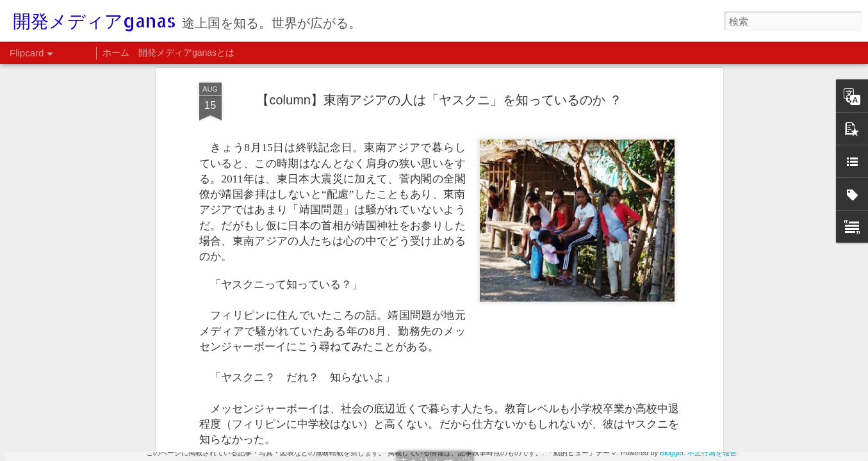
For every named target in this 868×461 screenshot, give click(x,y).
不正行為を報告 (712, 453)
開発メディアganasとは (186, 53)
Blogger (672, 453)
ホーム (116, 53)
